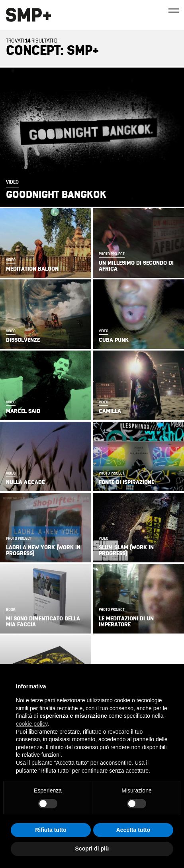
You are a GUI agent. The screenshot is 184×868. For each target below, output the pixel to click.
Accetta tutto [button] (133, 830)
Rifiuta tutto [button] (51, 830)
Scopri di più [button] (92, 849)
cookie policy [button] (32, 724)
